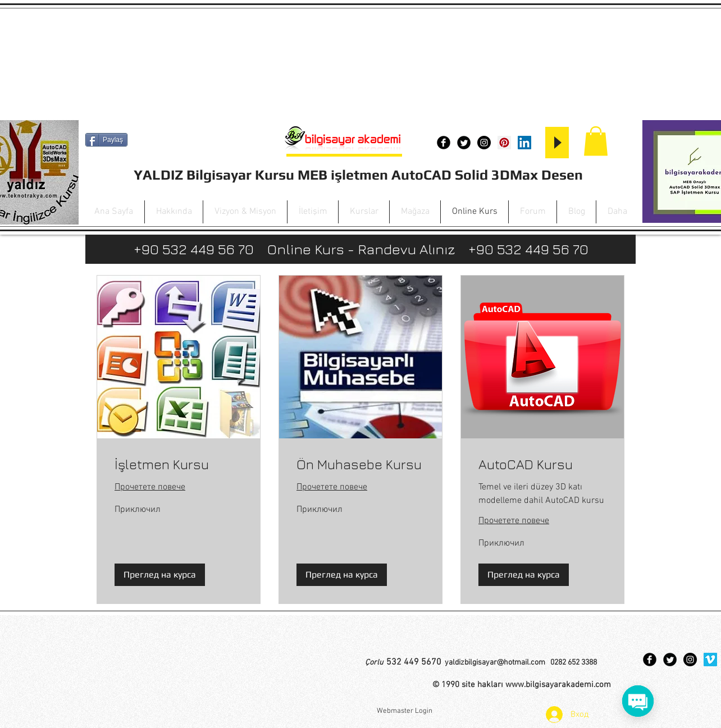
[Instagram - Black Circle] (484, 143)
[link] (179, 465)
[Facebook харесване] (113, 159)
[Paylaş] (106, 140)
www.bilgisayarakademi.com (558, 685)
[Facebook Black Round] (444, 143)
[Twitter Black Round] (464, 143)
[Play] (557, 143)
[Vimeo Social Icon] (710, 660)
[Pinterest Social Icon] (504, 143)
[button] (596, 141)
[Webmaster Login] (404, 711)
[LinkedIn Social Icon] (524, 143)
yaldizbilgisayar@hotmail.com (495, 663)
